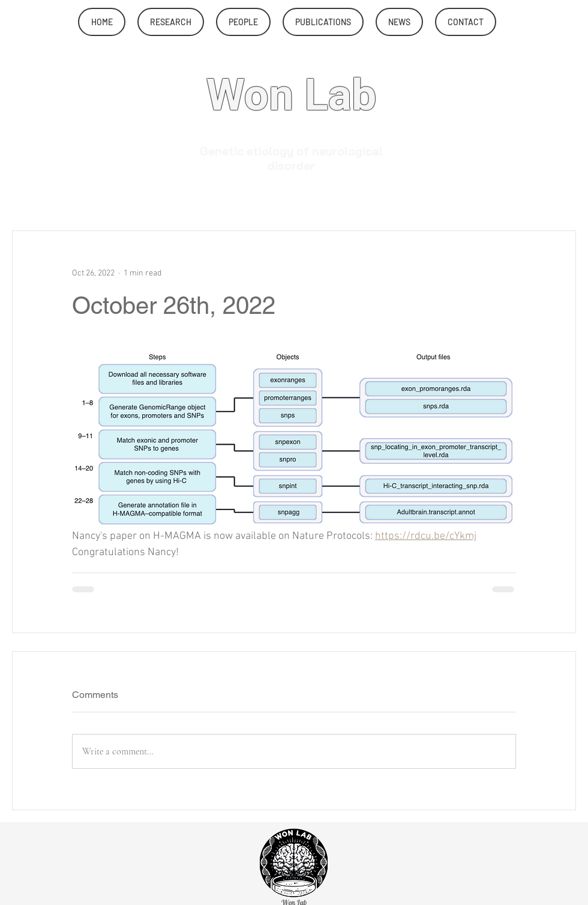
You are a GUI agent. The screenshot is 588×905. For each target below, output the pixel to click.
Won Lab (291, 96)
